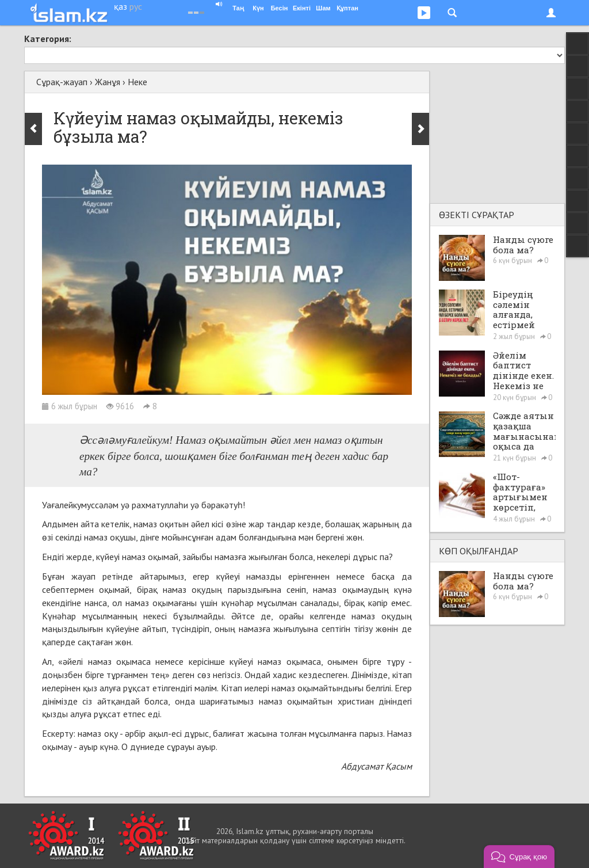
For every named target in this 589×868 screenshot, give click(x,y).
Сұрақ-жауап (62, 82)
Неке (137, 82)
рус (136, 6)
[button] (519, 856)
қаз (121, 6)
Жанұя (108, 82)
